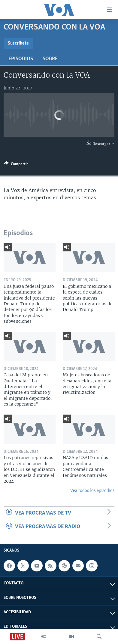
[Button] (16, 165)
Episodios (21, 59)
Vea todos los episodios (92, 491)
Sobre (50, 59)
